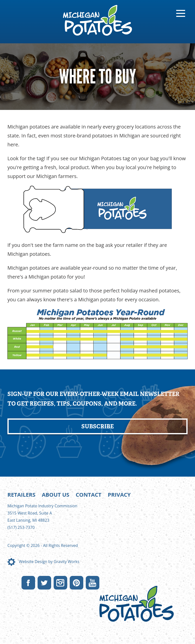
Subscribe (97, 426)
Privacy (119, 494)
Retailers (21, 494)
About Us (55, 494)
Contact (88, 494)
